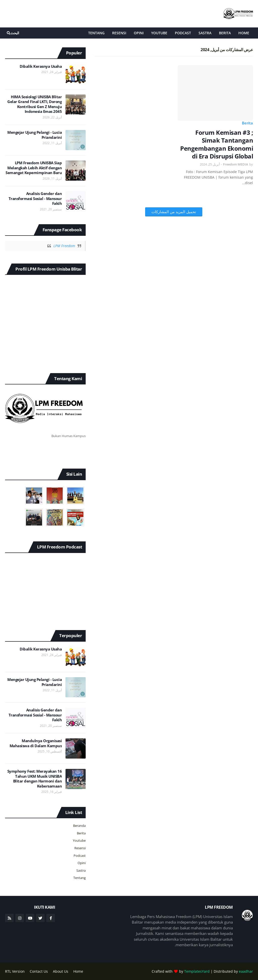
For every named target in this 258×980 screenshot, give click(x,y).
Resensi (80, 848)
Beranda (79, 826)
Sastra (81, 870)
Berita (247, 123)
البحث (15, 33)
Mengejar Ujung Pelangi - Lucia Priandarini (35, 135)
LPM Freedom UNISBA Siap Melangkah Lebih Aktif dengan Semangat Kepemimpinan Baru (34, 168)
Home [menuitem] (244, 33)
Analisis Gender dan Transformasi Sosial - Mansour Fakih (35, 199)
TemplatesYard (197, 971)
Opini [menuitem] (139, 33)
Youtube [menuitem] (159, 33)
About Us (61, 971)
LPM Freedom (64, 246)
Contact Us (39, 971)
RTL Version (15, 971)
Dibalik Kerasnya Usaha (41, 66)
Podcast (80, 856)
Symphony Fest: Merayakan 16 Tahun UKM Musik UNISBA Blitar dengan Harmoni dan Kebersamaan (35, 779)
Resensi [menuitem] (119, 33)
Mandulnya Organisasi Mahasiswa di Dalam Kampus (36, 743)
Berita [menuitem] (225, 33)
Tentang (79, 878)
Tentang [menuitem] (96, 33)
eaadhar (246, 971)
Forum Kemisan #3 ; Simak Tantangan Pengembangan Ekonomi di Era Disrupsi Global (217, 144)
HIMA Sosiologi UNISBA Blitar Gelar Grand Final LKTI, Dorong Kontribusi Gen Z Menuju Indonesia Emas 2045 (35, 104)
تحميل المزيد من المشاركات (174, 212)
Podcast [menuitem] (183, 33)
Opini (82, 863)
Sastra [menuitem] (205, 33)
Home (78, 971)
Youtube (79, 840)
